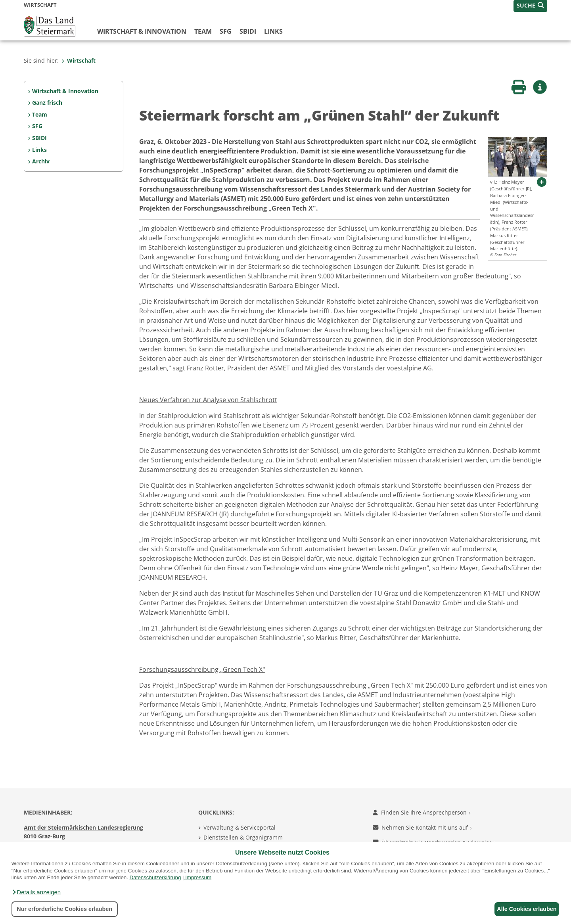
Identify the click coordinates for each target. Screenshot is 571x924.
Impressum (198, 877)
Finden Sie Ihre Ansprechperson (422, 812)
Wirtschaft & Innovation (142, 31)
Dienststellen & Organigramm (243, 837)
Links (273, 31)
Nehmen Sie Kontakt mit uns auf (422, 827)
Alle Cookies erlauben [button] (524, 909)
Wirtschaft (79, 60)
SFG (226, 31)
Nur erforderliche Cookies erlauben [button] (64, 909)
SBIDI (248, 31)
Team (203, 31)
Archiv (41, 161)
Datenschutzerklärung (155, 877)
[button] (36, 892)
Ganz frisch (47, 103)
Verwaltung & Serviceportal (240, 827)
